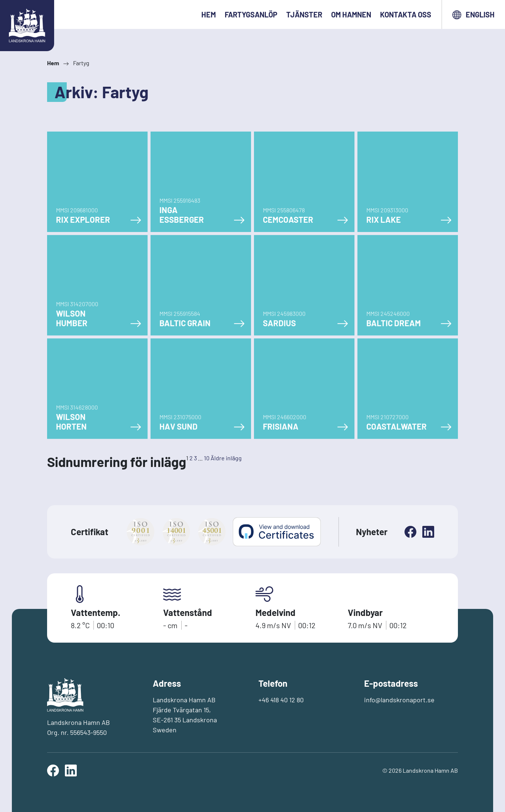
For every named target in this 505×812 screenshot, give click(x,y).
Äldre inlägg (226, 458)
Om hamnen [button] (351, 14)
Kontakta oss (406, 14)
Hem (209, 14)
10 (207, 458)
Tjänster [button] (304, 14)
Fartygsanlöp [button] (251, 14)
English (473, 15)
